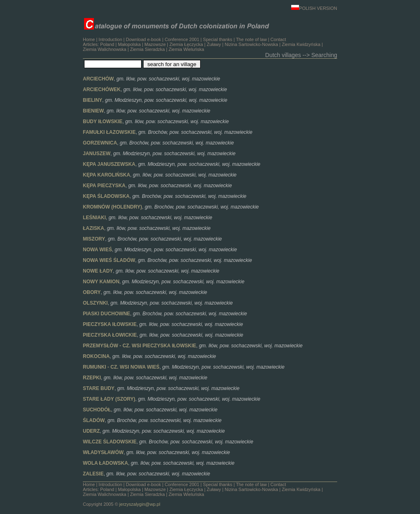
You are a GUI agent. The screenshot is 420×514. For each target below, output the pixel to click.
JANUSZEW (97, 154)
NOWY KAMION (101, 282)
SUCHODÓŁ (97, 410)
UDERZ (91, 431)
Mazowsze (155, 44)
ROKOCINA (96, 356)
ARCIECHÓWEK (102, 89)
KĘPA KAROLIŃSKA (106, 175)
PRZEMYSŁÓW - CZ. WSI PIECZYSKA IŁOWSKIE (139, 346)
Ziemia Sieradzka (147, 49)
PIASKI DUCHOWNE (106, 314)
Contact (278, 39)
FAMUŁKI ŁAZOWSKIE (109, 132)
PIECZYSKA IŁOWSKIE (110, 324)
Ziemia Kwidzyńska (301, 44)
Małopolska (129, 44)
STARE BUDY (99, 388)
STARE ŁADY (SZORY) (109, 399)
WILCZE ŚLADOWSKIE (110, 442)
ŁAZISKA (94, 228)
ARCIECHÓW (98, 79)
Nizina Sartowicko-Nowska (251, 44)
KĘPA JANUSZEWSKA (109, 164)
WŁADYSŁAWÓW (103, 452)
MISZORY (94, 239)
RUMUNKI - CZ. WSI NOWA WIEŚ (121, 367)
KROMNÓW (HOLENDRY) (112, 207)
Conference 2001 (182, 39)
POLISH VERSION (314, 8)
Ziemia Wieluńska (186, 49)
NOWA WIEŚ (97, 250)
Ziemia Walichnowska (105, 49)
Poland (107, 44)
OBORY (92, 292)
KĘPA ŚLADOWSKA (106, 196)
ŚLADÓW (94, 420)
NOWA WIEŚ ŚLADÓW (109, 260)
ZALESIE (93, 474)
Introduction (110, 39)
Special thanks (218, 39)
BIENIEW (93, 111)
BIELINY (92, 100)
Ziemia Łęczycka (186, 44)
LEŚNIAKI (94, 218)
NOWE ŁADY (98, 271)
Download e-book (144, 39)
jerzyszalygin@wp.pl (140, 504)
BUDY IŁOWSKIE (103, 122)
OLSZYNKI (95, 303)
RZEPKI (92, 378)
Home (89, 39)
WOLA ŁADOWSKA (105, 463)
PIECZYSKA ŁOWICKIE (110, 335)
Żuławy (214, 44)
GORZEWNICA (100, 143)
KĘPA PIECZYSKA (104, 186)
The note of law (251, 39)
